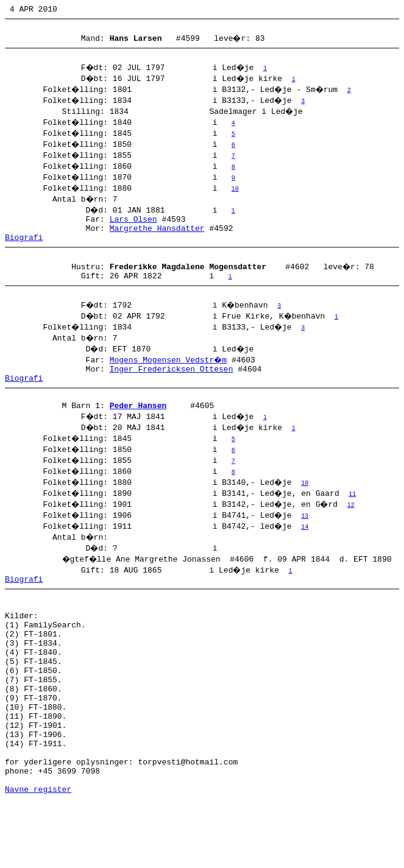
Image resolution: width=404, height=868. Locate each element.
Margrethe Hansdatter (157, 237)
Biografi (24, 248)
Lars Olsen (133, 226)
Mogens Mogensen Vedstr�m (169, 376)
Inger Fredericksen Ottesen (172, 387)
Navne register (38, 855)
